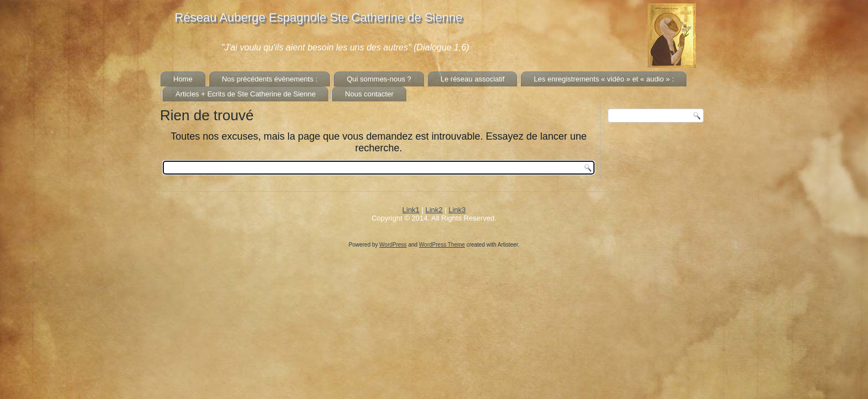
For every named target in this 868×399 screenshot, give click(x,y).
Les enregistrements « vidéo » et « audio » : (604, 79)
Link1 (411, 210)
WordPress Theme (442, 245)
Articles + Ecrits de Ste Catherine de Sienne (246, 94)
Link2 (434, 210)
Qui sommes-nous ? (379, 79)
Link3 (457, 210)
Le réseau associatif (473, 79)
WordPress (393, 245)
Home (183, 79)
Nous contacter (369, 94)
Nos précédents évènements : (270, 79)
